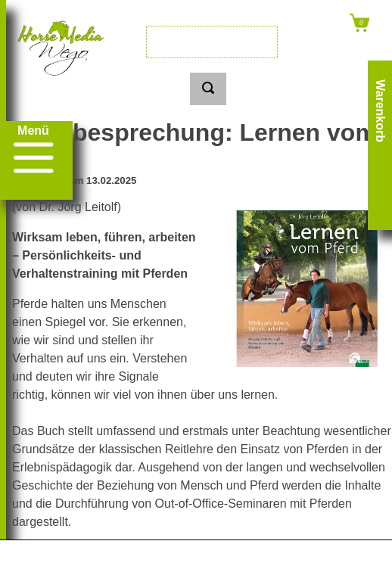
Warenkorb (380, 111)
